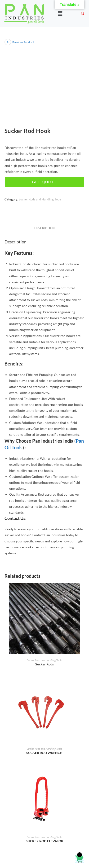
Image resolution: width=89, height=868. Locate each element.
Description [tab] (44, 228)
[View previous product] (8, 42)
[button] (60, 13)
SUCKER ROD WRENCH (44, 753)
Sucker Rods (44, 664)
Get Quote (44, 182)
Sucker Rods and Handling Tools (40, 199)
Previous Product (23, 42)
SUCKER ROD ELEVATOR (44, 841)
